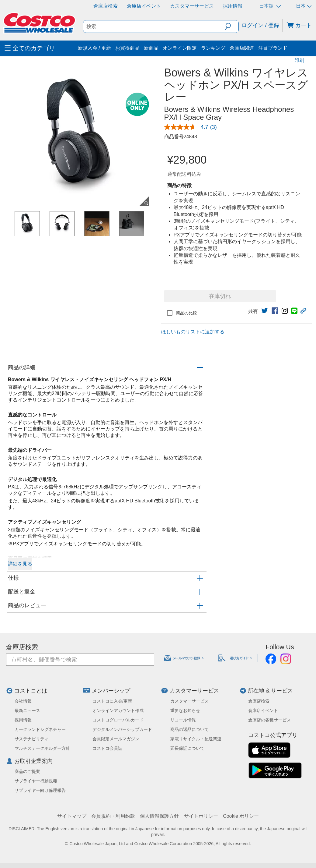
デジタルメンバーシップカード (122, 729)
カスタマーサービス (192, 6)
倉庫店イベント (144, 6)
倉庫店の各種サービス (269, 720)
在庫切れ (220, 296)
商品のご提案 (27, 771)
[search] (154, 27)
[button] (232, 27)
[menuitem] (40, 48)
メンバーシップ (111, 691)
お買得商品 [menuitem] (127, 48)
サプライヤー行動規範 (36, 781)
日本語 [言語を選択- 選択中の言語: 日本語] (270, 6)
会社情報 (23, 701)
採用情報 (233, 6)
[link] (193, 127)
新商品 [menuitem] (151, 48)
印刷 (299, 60)
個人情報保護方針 (159, 816)
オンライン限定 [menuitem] (180, 48)
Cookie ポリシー (241, 816)
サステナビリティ (32, 739)
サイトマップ (72, 816)
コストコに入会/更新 (112, 701)
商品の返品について (189, 729)
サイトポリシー (201, 816)
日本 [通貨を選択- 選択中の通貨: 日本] (304, 6)
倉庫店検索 (106, 6)
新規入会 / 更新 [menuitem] (94, 48)
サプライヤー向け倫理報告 (40, 790)
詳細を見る (20, 564)
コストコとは (31, 691)
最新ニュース (27, 710)
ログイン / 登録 (260, 25)
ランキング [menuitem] (213, 48)
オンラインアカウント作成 (118, 710)
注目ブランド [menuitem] (273, 48)
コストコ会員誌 (107, 748)
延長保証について (187, 748)
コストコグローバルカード (118, 720)
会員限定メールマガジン (116, 739)
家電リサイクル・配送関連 (196, 739)
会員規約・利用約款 (113, 816)
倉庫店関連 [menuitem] (242, 48)
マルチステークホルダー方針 (42, 748)
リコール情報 (183, 720)
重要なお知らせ (185, 710)
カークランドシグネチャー (40, 729)
